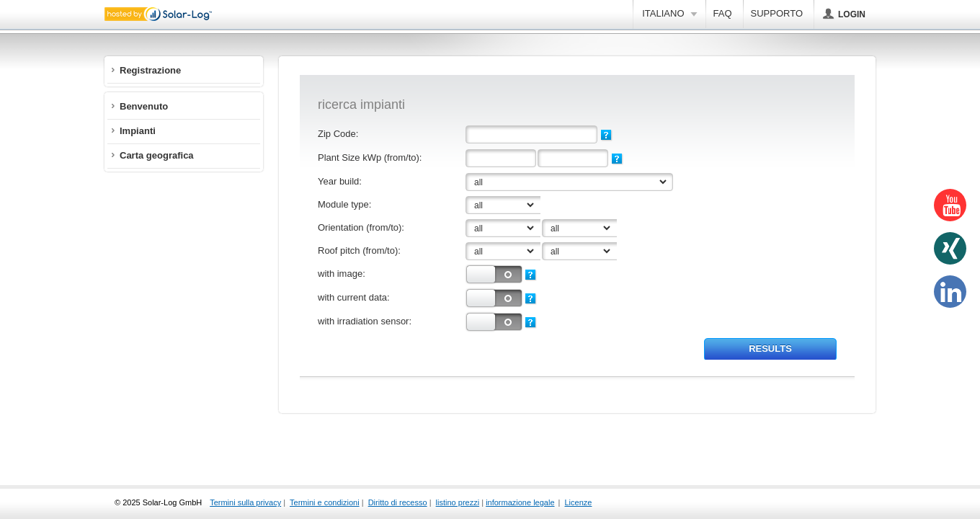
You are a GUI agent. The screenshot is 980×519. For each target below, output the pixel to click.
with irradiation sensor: (365, 321)
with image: (342, 274)
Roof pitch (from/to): (359, 250)
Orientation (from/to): (361, 227)
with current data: (354, 297)
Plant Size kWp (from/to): (370, 158)
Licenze (579, 502)
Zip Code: (338, 134)
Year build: (340, 181)
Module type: (344, 204)
